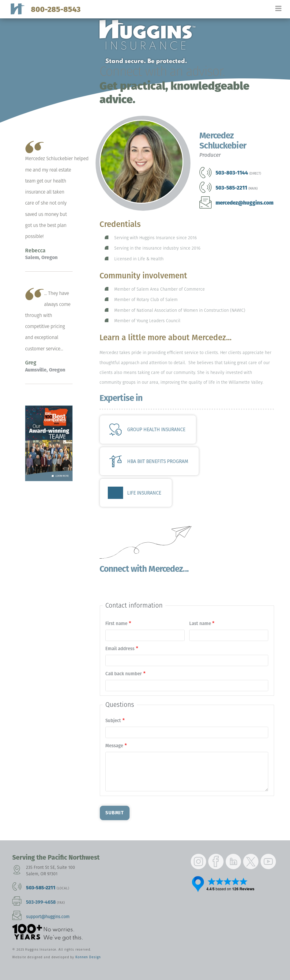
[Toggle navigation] (282, 11)
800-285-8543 (56, 9)
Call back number (124, 674)
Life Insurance (144, 493)
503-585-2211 (41, 888)
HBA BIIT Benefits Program (158, 461)
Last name (200, 624)
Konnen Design (88, 957)
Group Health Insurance (156, 430)
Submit (115, 813)
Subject (113, 721)
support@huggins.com (48, 917)
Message (114, 746)
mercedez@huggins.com (245, 203)
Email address (120, 649)
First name (116, 624)
